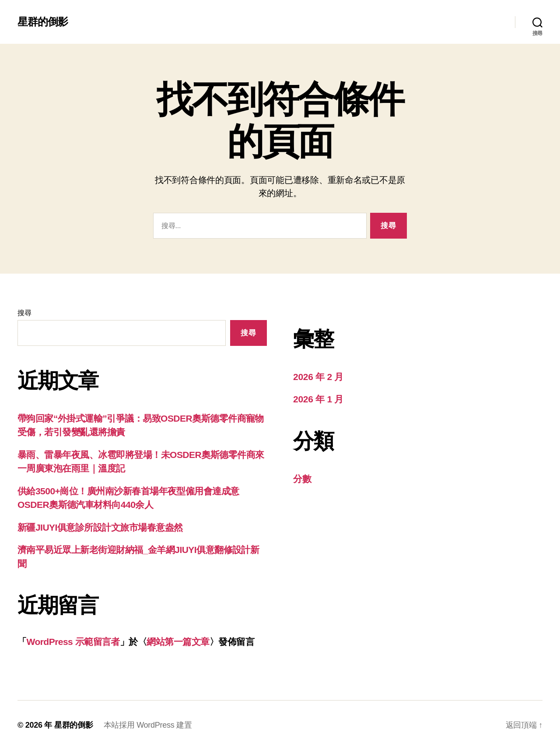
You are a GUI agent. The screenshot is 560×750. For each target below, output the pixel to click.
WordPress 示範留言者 (73, 642)
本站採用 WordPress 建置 (148, 725)
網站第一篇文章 (178, 642)
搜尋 (24, 313)
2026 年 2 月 (318, 377)
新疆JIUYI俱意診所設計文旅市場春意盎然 (100, 527)
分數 (302, 479)
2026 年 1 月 (318, 399)
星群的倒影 (43, 22)
